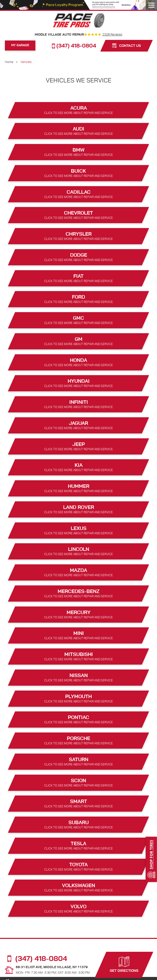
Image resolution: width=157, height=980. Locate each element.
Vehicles (26, 62)
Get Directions (124, 964)
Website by (140, 975)
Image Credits (121, 975)
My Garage (20, 45)
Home (9, 62)
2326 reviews (112, 35)
